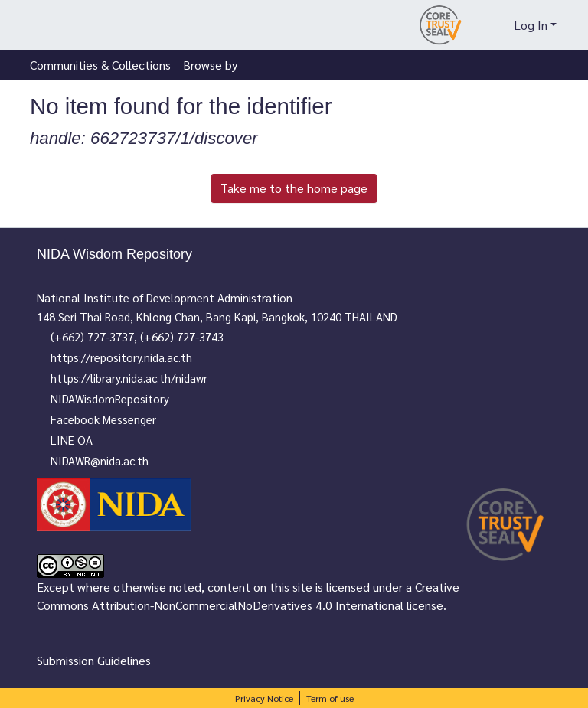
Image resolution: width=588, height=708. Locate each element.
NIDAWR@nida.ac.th (107, 460)
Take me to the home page (294, 188)
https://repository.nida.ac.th (129, 357)
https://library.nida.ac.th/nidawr (137, 378)
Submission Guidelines (94, 660)
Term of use (330, 698)
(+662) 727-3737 (100, 336)
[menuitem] (499, 25)
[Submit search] (475, 25)
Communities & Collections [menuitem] (100, 65)
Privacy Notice (264, 698)
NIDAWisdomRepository (118, 398)
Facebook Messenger (111, 419)
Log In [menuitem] (531, 25)
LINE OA (79, 440)
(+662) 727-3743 (189, 336)
